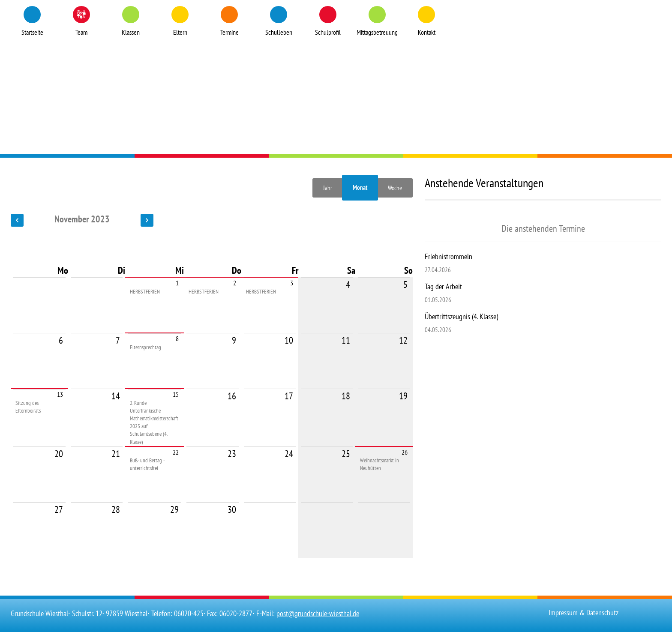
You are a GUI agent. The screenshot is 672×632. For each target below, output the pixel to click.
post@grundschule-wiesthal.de (318, 613)
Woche (395, 188)
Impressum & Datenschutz (583, 613)
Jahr (328, 188)
